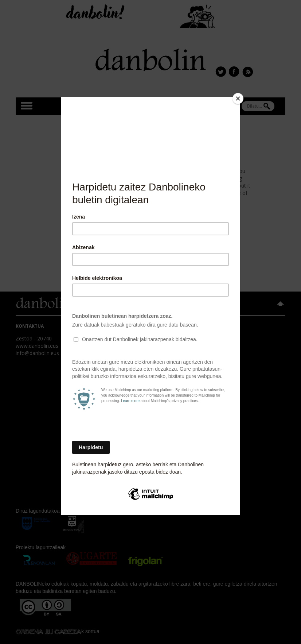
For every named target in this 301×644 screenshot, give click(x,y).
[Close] (238, 99)
